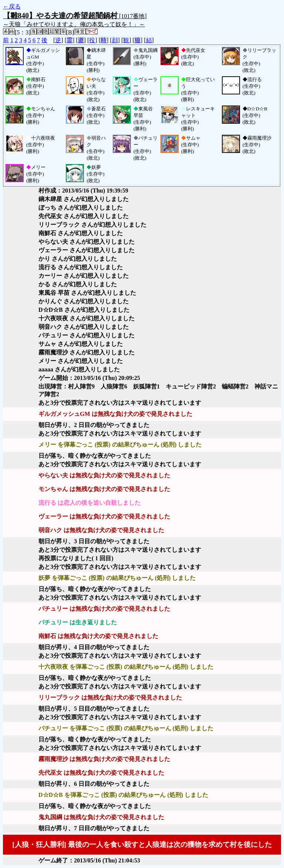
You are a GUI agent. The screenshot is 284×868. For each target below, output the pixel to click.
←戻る (12, 6)
